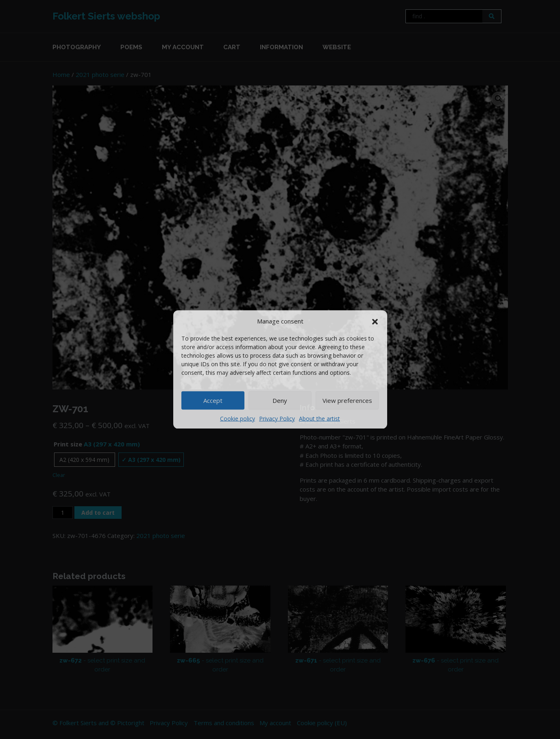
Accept (213, 400)
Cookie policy (238, 418)
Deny (280, 400)
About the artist (319, 418)
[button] (375, 321)
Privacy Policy (277, 418)
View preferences (347, 400)
